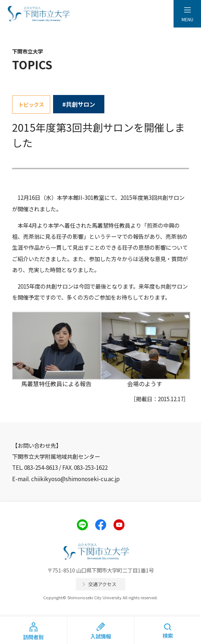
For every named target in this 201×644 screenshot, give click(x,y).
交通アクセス (102, 584)
